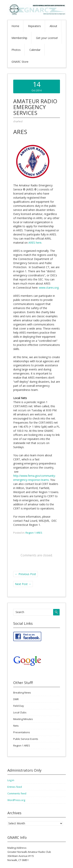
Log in (11, 780)
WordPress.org (16, 800)
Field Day (19, 706)
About (53, 26)
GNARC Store (20, 62)
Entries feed (15, 787)
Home (15, 26)
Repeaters (34, 26)
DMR (16, 699)
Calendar (35, 50)
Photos (16, 50)
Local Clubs (20, 712)
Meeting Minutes (23, 719)
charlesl (18, 121)
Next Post (23, 584)
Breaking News (22, 693)
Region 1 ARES (34, 533)
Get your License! (47, 38)
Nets (16, 726)
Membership (19, 38)
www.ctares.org (49, 288)
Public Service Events (26, 739)
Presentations (22, 732)
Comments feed (17, 793)
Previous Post (26, 574)
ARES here (35, 243)
